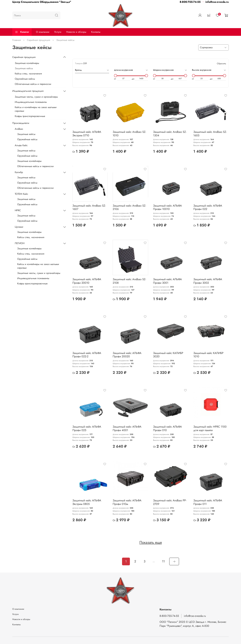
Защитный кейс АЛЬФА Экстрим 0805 (87, 502)
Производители (21, 123)
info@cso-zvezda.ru (217, 2)
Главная (17, 40)
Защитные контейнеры (27, 63)
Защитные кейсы (24, 68)
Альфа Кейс (21, 145)
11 (163, 561)
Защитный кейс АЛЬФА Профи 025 (87, 428)
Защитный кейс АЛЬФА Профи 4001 (127, 428)
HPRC (18, 210)
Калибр (19, 172)
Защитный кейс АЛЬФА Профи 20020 (127, 355)
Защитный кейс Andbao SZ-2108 (129, 281)
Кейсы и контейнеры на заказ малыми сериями (36, 109)
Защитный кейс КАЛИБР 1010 (208, 355)
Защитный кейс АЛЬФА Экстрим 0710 (87, 134)
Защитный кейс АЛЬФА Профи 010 (167, 428)
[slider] (116, 76)
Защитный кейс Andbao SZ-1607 (89, 207)
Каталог (22, 32)
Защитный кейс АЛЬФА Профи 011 (208, 502)
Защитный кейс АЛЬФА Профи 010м (127, 502)
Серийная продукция (39, 40)
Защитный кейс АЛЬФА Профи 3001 (167, 281)
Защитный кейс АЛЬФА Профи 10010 (167, 207)
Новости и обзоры (76, 32)
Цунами (19, 227)
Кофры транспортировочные (30, 116)
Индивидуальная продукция (28, 91)
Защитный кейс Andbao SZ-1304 (170, 134)
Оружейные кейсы (25, 79)
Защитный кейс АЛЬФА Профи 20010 (87, 281)
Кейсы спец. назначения (28, 74)
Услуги (58, 32)
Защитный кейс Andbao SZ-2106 (129, 207)
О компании (43, 32)
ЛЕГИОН (20, 243)
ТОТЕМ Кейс (21, 194)
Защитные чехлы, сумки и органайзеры (36, 97)
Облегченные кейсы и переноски (33, 84)
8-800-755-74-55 (190, 2)
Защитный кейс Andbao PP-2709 (170, 502)
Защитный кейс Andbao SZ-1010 (129, 134)
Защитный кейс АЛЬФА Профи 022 (208, 207)
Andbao (19, 129)
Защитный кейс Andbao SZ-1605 (210, 134)
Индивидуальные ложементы (31, 102)
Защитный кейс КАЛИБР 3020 (168, 355)
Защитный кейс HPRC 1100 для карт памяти (210, 428)
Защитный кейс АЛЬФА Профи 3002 (208, 281)
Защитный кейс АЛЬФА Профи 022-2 (87, 355)
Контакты (96, 32)
